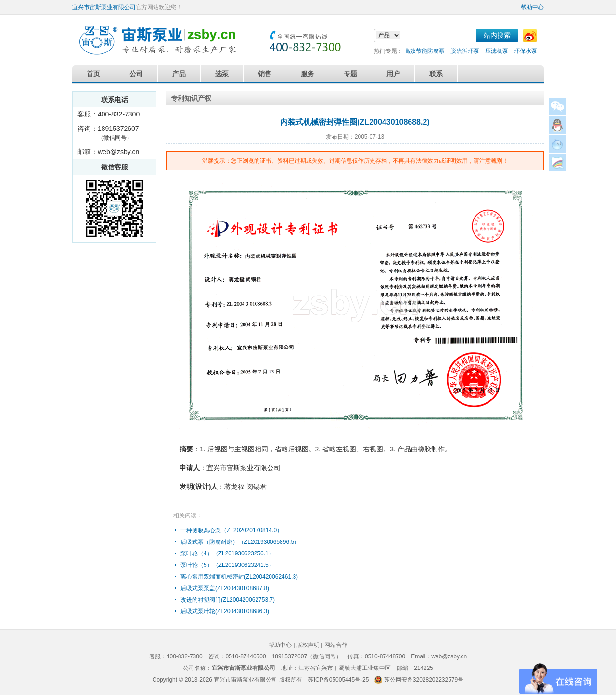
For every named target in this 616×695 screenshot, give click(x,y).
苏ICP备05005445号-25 (339, 680)
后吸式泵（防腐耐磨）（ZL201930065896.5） (240, 542)
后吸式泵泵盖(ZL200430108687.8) (225, 588)
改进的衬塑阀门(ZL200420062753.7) (228, 600)
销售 (265, 74)
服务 (308, 74)
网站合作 (336, 645)
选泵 (222, 74)
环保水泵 (526, 51)
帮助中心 (532, 7)
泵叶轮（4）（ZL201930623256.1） (227, 553)
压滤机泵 (497, 51)
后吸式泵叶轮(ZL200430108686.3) (225, 611)
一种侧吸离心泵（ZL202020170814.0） (231, 530)
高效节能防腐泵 (424, 51)
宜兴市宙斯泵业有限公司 (104, 7)
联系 (436, 74)
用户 (393, 74)
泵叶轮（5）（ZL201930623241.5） (227, 565)
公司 (136, 74)
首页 (93, 74)
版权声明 (308, 645)
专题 (350, 74)
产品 (179, 74)
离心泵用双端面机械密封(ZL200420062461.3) (239, 577)
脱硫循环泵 (465, 51)
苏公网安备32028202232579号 (424, 680)
